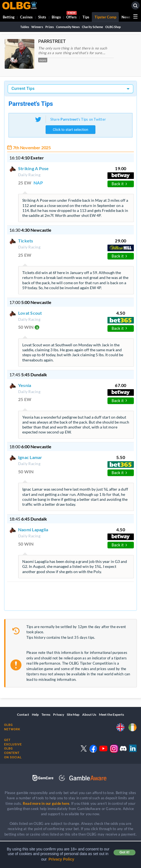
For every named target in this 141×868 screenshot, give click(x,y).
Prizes (50, 27)
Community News (68, 27)
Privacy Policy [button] (61, 859)
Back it (119, 184)
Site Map (73, 714)
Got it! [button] (125, 852)
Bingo (56, 17)
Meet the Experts (111, 714)
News (126, 17)
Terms (46, 714)
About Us (89, 714)
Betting (9, 17)
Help (35, 714)
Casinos (26, 17)
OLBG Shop (113, 27)
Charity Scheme (92, 27)
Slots (42, 17)
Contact (23, 714)
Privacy (59, 714)
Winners (37, 27)
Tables (25, 27)
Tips (86, 17)
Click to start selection (70, 130)
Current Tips (23, 89)
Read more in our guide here (46, 803)
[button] (76, 58)
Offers (71, 16)
